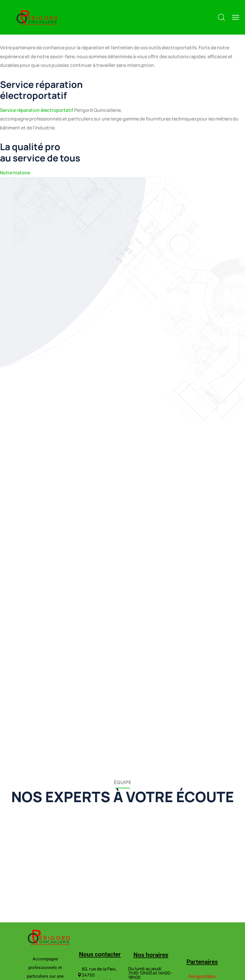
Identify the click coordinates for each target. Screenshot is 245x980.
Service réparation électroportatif (37, 110)
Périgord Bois (202, 976)
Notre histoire (15, 173)
